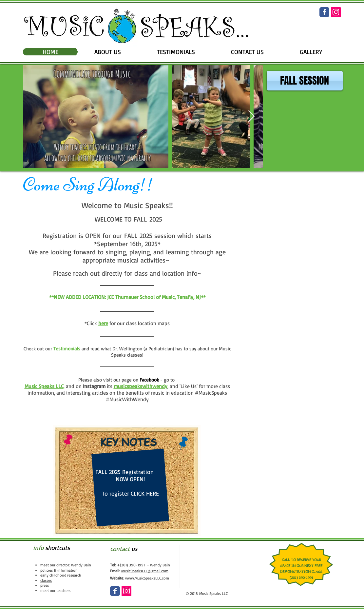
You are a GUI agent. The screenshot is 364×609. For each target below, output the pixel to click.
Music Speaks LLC (44, 386)
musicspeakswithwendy (141, 386)
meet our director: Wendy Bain (66, 565)
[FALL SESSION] (305, 81)
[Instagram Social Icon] (336, 12)
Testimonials (67, 349)
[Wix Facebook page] (324, 12)
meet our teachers (55, 590)
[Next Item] (251, 117)
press (45, 585)
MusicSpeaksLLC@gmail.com (145, 571)
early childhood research (61, 575)
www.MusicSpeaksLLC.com (147, 578)
